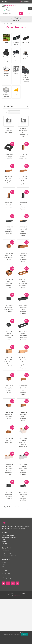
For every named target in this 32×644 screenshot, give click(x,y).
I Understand (24, 634)
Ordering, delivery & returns (9, 578)
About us (4, 563)
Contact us (5, 565)
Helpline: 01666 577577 (25, 1)
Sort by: (5, 112)
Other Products (10, 23)
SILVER (17, 596)
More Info (18, 634)
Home (3, 23)
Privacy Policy (5, 576)
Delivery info (4, 1)
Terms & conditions (7, 574)
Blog (3, 567)
